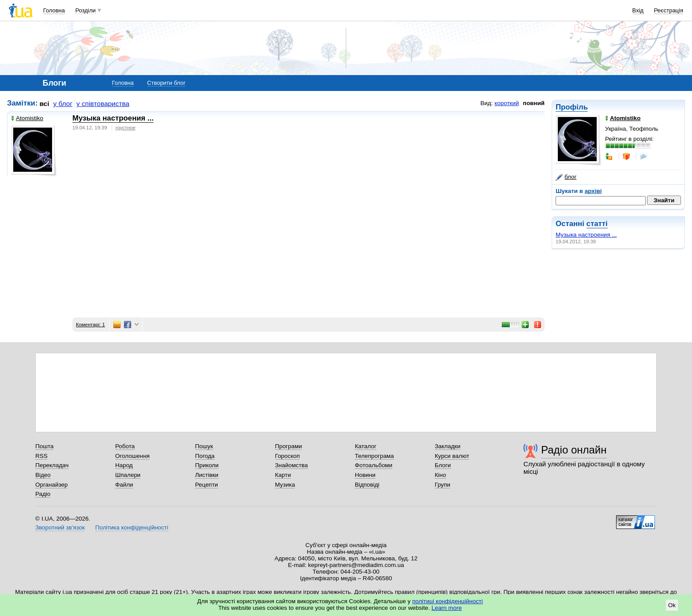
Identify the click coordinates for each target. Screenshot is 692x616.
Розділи (86, 10)
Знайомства (291, 465)
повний (534, 103)
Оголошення (132, 456)
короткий (507, 103)
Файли (124, 485)
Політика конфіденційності (132, 527)
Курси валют (452, 456)
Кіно (440, 475)
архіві (593, 191)
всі (45, 104)
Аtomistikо (27, 118)
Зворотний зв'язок (60, 527)
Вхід (638, 10)
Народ (124, 465)
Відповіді (367, 485)
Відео (43, 475)
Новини (365, 475)
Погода (205, 456)
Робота (125, 446)
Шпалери (128, 475)
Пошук (204, 446)
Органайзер (51, 485)
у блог (63, 104)
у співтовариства (103, 104)
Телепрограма (374, 456)
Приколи (207, 465)
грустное (126, 128)
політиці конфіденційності (448, 601)
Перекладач (52, 465)
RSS (41, 456)
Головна (54, 10)
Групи (442, 485)
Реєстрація (669, 10)
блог (566, 177)
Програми (288, 446)
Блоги (443, 465)
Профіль (572, 107)
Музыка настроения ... (586, 235)
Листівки (207, 475)
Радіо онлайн (574, 450)
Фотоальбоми (374, 465)
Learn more (447, 608)
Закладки (448, 446)
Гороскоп (287, 456)
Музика (285, 485)
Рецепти (207, 485)
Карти (283, 475)
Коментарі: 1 (90, 325)
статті (597, 224)
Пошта (44, 446)
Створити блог (166, 83)
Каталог (366, 446)
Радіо (43, 494)
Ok (672, 605)
